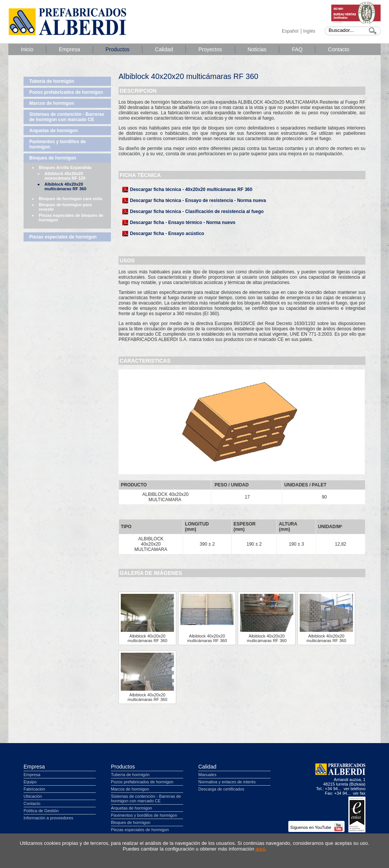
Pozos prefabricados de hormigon (66, 92)
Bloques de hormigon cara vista (70, 199)
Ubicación (33, 796)
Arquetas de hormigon (54, 131)
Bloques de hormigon (53, 158)
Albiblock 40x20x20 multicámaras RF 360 (65, 186)
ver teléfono (355, 789)
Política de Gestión (41, 811)
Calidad (164, 49)
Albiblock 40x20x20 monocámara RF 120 (65, 176)
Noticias (257, 49)
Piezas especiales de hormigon (63, 237)
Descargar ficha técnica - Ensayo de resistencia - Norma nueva (198, 200)
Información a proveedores (48, 818)
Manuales (207, 775)
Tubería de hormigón (52, 81)
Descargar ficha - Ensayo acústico (167, 234)
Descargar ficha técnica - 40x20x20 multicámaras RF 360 (191, 189)
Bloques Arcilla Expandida (65, 167)
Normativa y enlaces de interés (227, 782)
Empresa (70, 49)
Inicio (27, 49)
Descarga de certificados (221, 789)
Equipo (30, 782)
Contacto (338, 49)
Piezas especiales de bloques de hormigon (71, 218)
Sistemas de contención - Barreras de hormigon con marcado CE (67, 117)
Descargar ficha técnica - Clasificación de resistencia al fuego (197, 211)
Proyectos (210, 49)
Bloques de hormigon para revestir (65, 207)
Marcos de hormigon (52, 103)
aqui (260, 849)
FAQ (297, 49)
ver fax (359, 793)
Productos (118, 49)
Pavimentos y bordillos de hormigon (58, 144)
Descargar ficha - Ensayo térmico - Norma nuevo (183, 223)
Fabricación (34, 789)
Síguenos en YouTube (316, 827)
